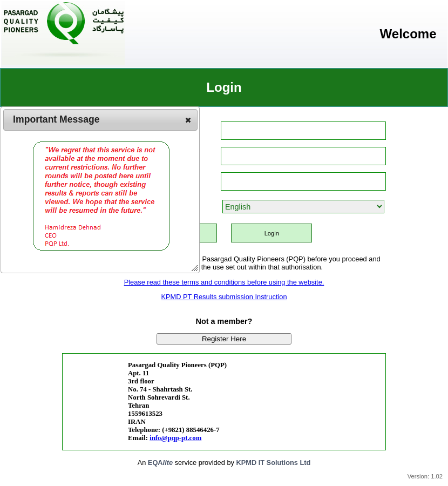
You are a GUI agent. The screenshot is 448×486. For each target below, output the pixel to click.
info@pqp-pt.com (175, 438)
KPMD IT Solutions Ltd (273, 463)
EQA (160, 463)
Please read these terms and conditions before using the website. (224, 282)
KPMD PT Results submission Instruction (224, 297)
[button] (188, 120)
